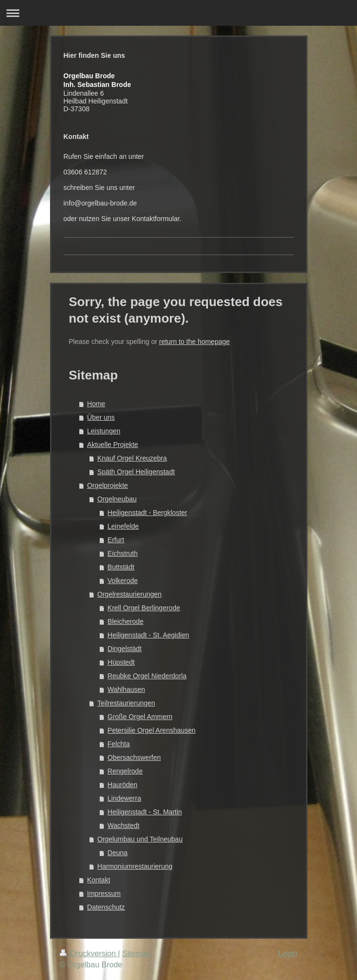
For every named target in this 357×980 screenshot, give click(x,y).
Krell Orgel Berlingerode (144, 608)
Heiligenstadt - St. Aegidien (148, 635)
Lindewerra (124, 798)
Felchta (119, 744)
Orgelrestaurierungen (129, 594)
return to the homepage (195, 342)
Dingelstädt (124, 649)
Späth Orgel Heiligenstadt (136, 472)
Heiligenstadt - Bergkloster (147, 513)
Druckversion (89, 954)
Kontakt (98, 880)
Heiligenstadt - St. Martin (144, 812)
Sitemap (136, 954)
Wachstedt (123, 825)
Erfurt (116, 540)
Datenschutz (106, 907)
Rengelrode (125, 771)
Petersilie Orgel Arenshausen (151, 730)
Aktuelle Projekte (112, 445)
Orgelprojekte (107, 485)
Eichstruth (122, 553)
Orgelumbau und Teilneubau (140, 839)
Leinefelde (123, 526)
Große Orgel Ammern (140, 717)
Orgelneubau (117, 499)
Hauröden (122, 785)
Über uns (101, 417)
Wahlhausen (126, 689)
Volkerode (122, 581)
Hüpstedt (121, 662)
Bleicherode (125, 621)
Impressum (104, 894)
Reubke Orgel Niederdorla (147, 676)
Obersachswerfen (134, 757)
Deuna (117, 853)
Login (288, 954)
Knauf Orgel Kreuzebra (132, 458)
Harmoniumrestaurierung (135, 866)
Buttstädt (121, 567)
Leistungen (104, 431)
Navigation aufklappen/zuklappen (178, 13)
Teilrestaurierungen (126, 703)
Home (96, 404)
